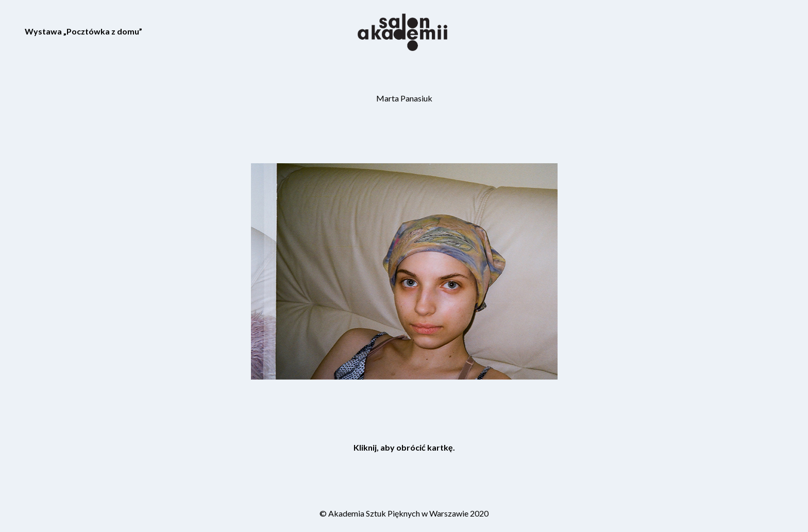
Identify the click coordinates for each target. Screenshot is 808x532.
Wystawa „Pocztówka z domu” (83, 31)
